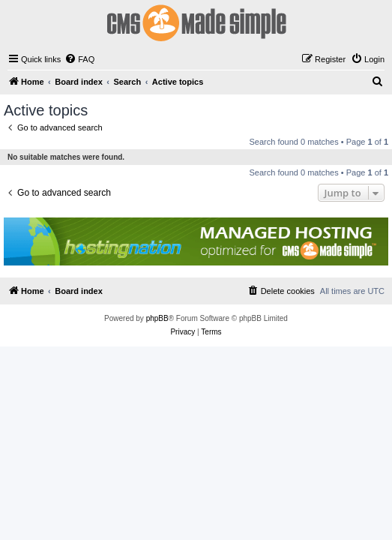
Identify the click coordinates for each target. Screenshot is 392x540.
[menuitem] (79, 59)
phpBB (157, 318)
